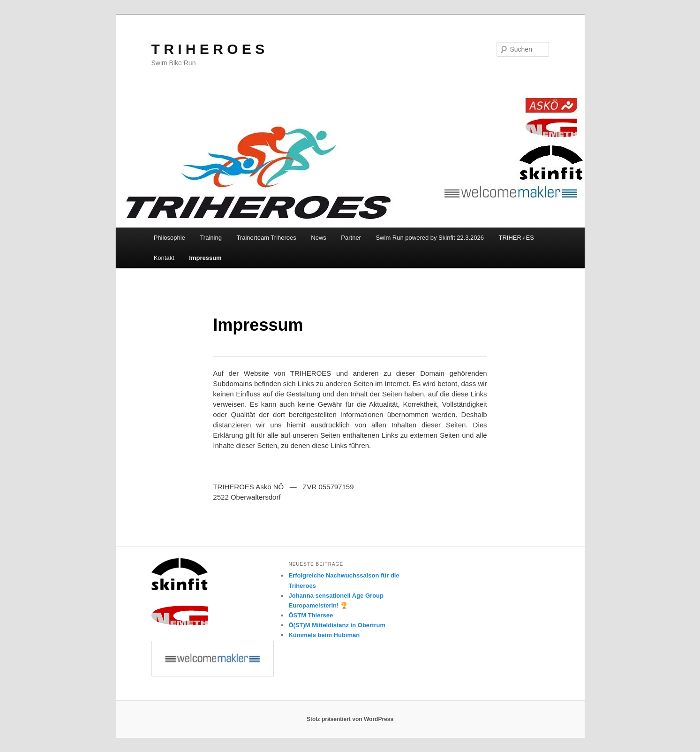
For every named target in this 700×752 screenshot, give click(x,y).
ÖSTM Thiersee (311, 615)
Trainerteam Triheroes (266, 238)
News (319, 238)
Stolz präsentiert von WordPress (350, 719)
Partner (351, 238)
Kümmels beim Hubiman (324, 635)
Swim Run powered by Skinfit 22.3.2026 (430, 238)
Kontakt (164, 258)
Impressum (205, 258)
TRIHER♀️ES (516, 238)
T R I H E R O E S (208, 49)
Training (211, 238)
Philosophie (169, 238)
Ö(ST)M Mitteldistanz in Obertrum (337, 625)
